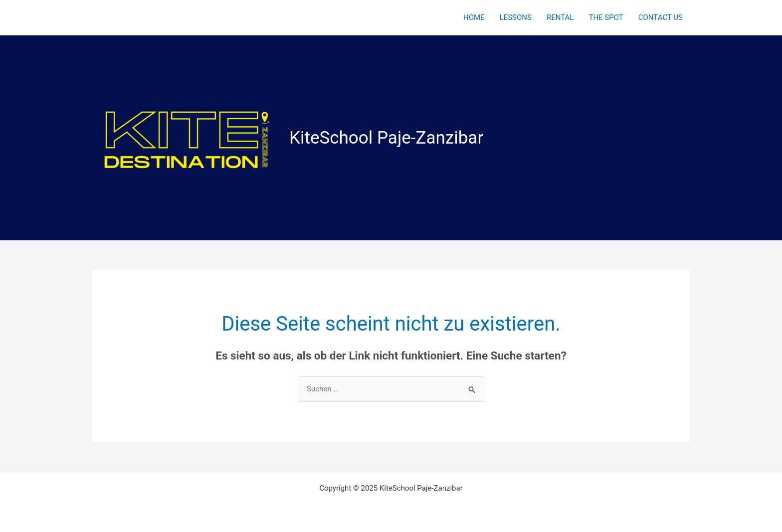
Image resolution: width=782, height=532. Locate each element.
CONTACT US (661, 17)
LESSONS (516, 17)
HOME (474, 17)
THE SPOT (606, 17)
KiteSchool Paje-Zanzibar (386, 138)
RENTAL (560, 17)
